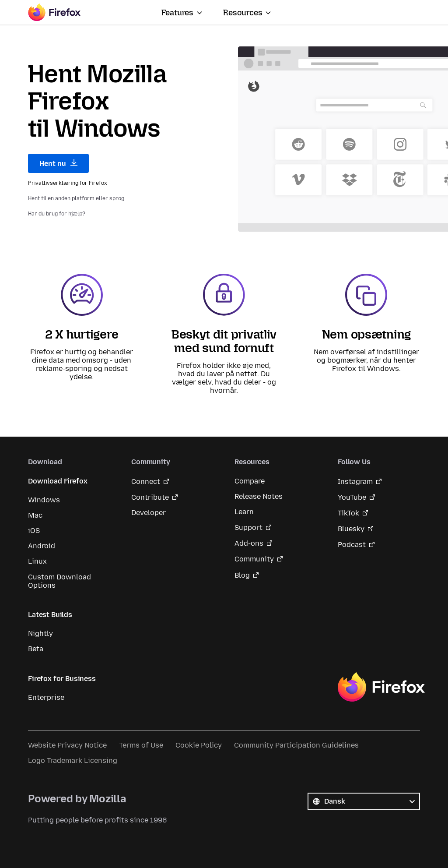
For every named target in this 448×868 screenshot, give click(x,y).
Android (42, 546)
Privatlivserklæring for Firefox (68, 183)
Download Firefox (58, 481)
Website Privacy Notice (67, 745)
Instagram (355, 482)
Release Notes (259, 496)
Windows (44, 500)
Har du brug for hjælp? (57, 214)
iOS (34, 531)
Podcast (352, 545)
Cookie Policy (199, 745)
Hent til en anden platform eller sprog (76, 198)
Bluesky (351, 529)
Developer (149, 513)
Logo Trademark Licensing (73, 760)
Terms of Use (141, 745)
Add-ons (249, 543)
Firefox (381, 687)
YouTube (352, 497)
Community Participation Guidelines (296, 745)
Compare (250, 481)
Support (248, 528)
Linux (37, 561)
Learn (244, 512)
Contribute (150, 497)
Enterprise (46, 697)
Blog (242, 575)
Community (254, 559)
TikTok (348, 513)
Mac (35, 515)
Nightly (40, 633)
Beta (36, 649)
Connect (146, 482)
